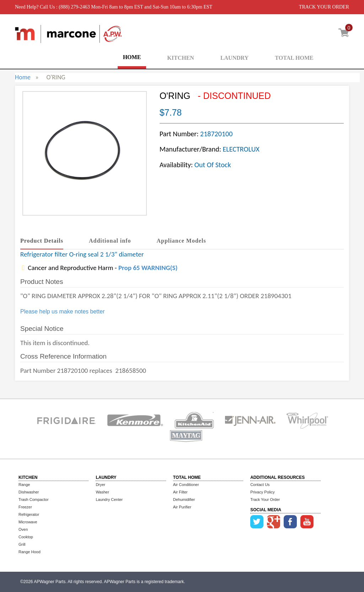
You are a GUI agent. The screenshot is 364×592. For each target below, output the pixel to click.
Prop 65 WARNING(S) (148, 268)
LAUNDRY (234, 58)
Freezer (25, 507)
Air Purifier (182, 507)
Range (24, 485)
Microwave (28, 522)
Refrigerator (29, 514)
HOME (132, 57)
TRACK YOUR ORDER (324, 7)
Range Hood (30, 552)
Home (23, 77)
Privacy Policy (262, 492)
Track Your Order (265, 499)
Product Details (42, 241)
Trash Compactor (34, 499)
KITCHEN (181, 58)
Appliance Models (181, 241)
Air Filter (180, 492)
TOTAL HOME (294, 58)
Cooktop (26, 537)
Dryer (100, 485)
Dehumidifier (184, 499)
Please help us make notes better (62, 311)
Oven (23, 529)
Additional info (110, 241)
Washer (102, 492)
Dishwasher (29, 492)
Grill (22, 544)
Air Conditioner (186, 485)
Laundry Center (109, 499)
